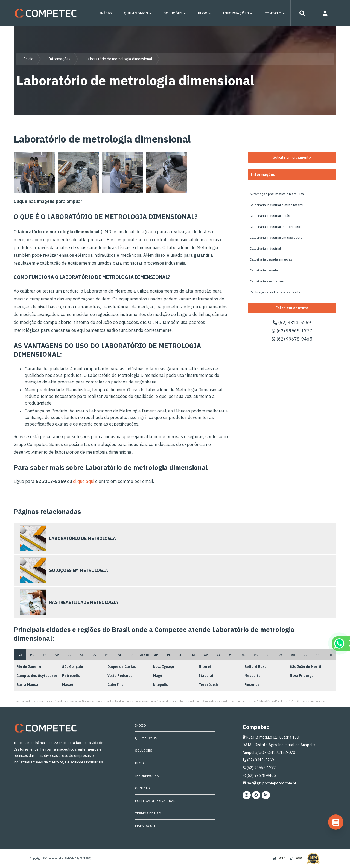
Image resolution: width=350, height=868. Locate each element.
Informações (236, 13)
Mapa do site (146, 826)
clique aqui (84, 481)
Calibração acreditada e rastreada (275, 292)
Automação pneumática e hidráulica (277, 194)
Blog (203, 13)
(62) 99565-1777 (292, 331)
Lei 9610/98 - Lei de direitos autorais (307, 701)
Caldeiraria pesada (264, 270)
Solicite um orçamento (292, 157)
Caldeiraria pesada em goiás (271, 259)
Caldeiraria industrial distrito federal (276, 205)
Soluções (173, 13)
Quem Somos (136, 13)
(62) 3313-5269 (292, 323)
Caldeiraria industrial (265, 248)
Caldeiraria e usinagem (267, 281)
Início (106, 13)
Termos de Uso (148, 813)
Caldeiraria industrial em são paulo (276, 237)
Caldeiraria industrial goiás (270, 216)
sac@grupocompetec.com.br (269, 783)
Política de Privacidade (156, 801)
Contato (273, 13)
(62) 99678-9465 (292, 339)
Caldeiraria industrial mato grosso (275, 227)
